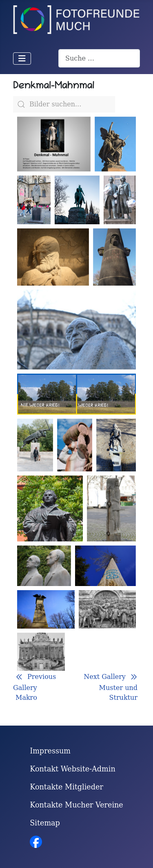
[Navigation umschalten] (22, 59)
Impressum (50, 751)
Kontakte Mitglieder (67, 787)
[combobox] (99, 58)
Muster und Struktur (118, 697)
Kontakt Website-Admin (73, 769)
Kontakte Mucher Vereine (76, 805)
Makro (26, 702)
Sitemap (45, 823)
